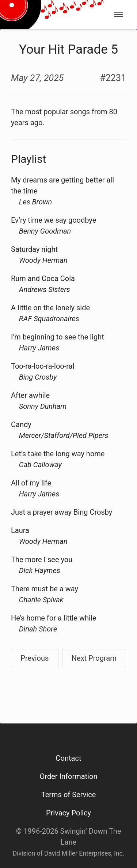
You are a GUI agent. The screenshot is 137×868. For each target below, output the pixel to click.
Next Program (94, 658)
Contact (69, 758)
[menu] (119, 15)
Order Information (69, 776)
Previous (35, 658)
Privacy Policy (68, 813)
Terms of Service (69, 795)
